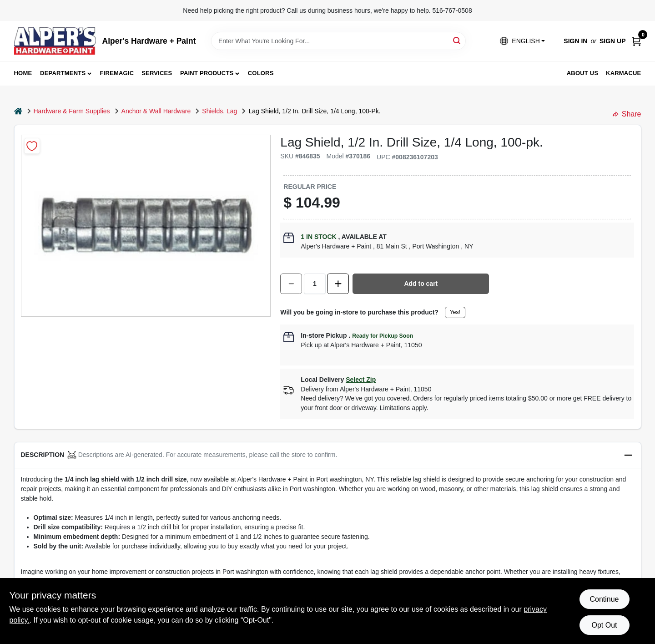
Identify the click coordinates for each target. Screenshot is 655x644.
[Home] (18, 111)
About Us (583, 73)
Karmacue (623, 73)
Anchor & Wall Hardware (156, 111)
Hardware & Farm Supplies (72, 111)
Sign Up (613, 41)
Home (23, 73)
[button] (522, 41)
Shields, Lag (219, 111)
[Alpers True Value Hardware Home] (55, 41)
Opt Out (604, 625)
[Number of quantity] (315, 284)
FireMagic (117, 73)
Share (627, 114)
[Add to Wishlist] (32, 146)
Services (157, 73)
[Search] (457, 40)
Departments (63, 73)
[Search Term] (338, 41)
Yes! (455, 312)
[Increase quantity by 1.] (338, 284)
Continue (604, 599)
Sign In (575, 41)
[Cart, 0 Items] (636, 41)
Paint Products (207, 73)
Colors (261, 73)
